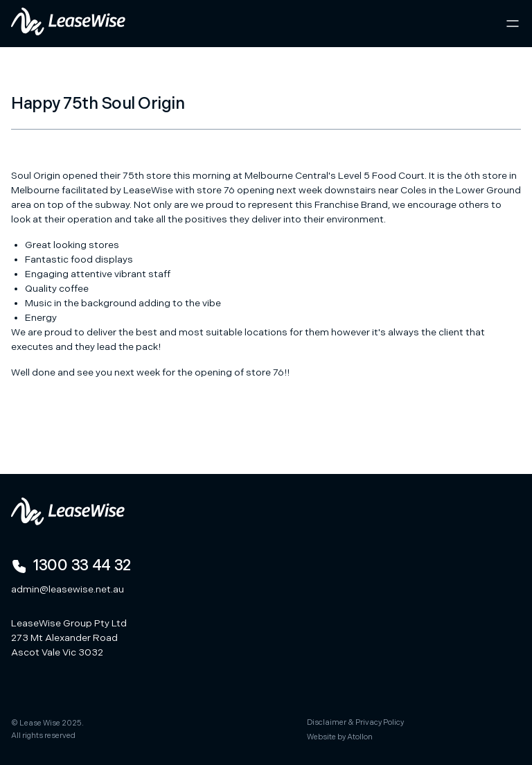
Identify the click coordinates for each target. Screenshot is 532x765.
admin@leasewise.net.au (68, 589)
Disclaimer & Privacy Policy (355, 722)
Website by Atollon (340, 737)
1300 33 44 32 (71, 566)
